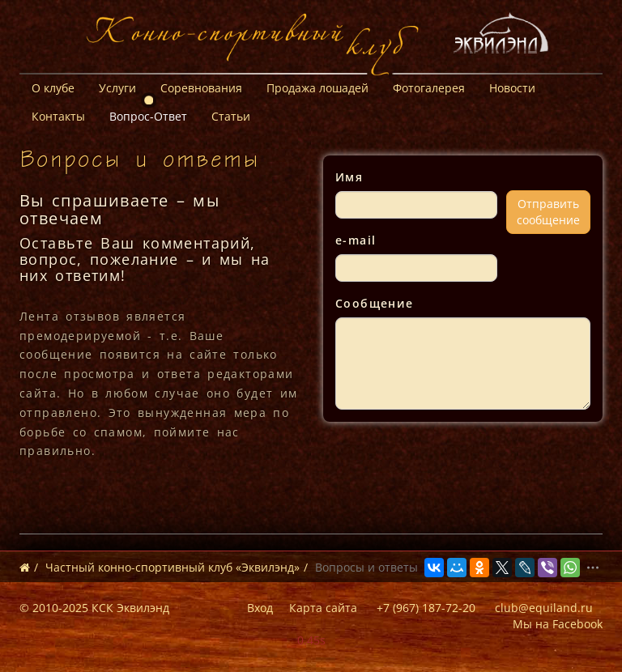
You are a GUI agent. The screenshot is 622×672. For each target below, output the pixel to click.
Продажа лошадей (317, 88)
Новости (512, 88)
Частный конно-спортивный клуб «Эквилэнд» (173, 567)
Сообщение (375, 303)
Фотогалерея (429, 88)
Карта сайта (323, 608)
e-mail (356, 240)
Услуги (117, 88)
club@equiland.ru (544, 608)
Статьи (231, 116)
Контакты (58, 116)
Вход (260, 608)
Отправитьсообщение (548, 212)
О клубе (53, 88)
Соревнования (201, 88)
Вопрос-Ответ (148, 116)
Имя (349, 177)
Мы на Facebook (558, 624)
